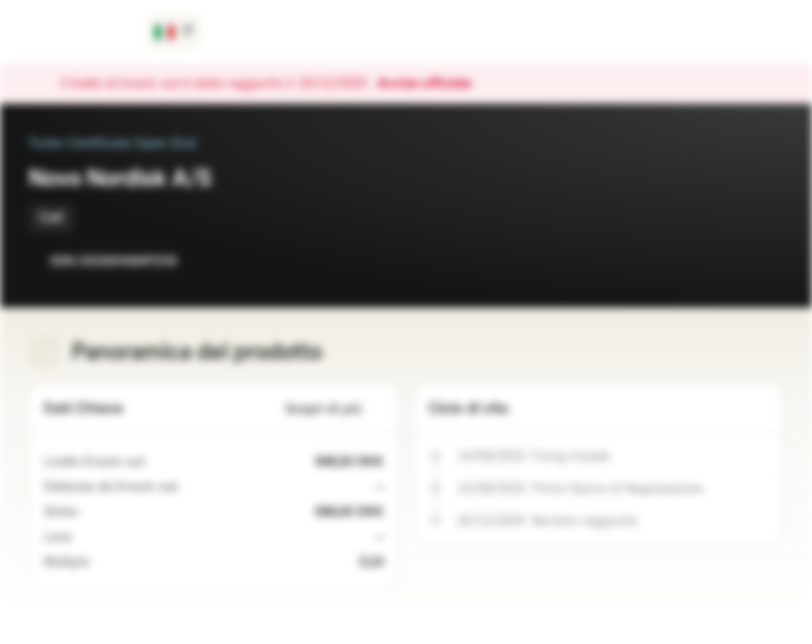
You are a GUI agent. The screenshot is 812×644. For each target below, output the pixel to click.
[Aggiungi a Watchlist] (730, 261)
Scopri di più (334, 409)
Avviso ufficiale (433, 84)
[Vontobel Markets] (77, 32)
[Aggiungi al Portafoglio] (765, 261)
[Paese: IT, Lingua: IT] (174, 32)
